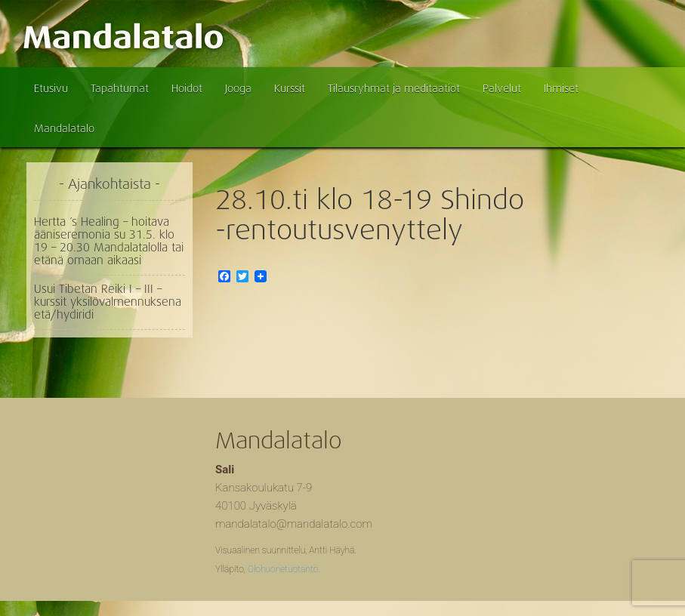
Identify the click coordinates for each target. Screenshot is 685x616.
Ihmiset (561, 88)
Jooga (238, 88)
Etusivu (51, 88)
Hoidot (187, 88)
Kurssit (290, 88)
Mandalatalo (64, 128)
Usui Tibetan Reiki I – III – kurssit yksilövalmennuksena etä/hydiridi (108, 302)
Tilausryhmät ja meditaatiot (394, 88)
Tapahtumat (120, 88)
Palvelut (502, 88)
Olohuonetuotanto (283, 569)
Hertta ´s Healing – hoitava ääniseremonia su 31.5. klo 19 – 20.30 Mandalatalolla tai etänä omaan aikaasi (109, 241)
